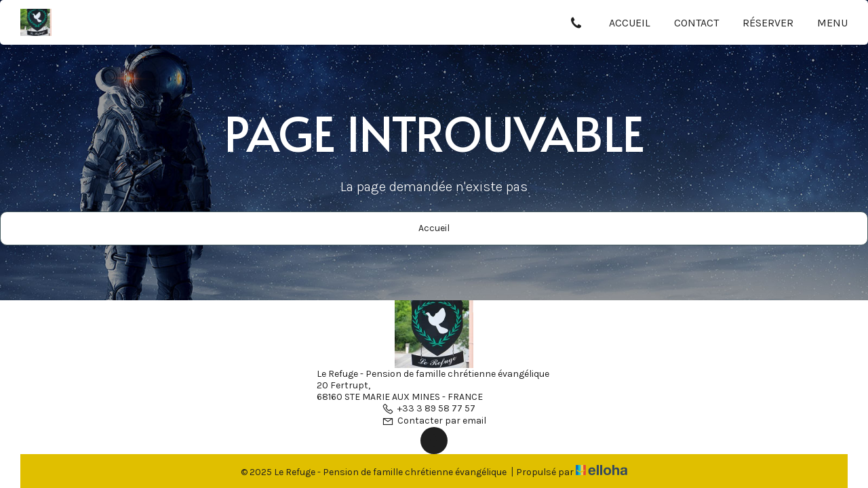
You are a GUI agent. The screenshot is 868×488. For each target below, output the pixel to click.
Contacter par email (434, 421)
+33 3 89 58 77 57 (429, 408)
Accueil (630, 23)
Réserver (768, 23)
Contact (696, 23)
